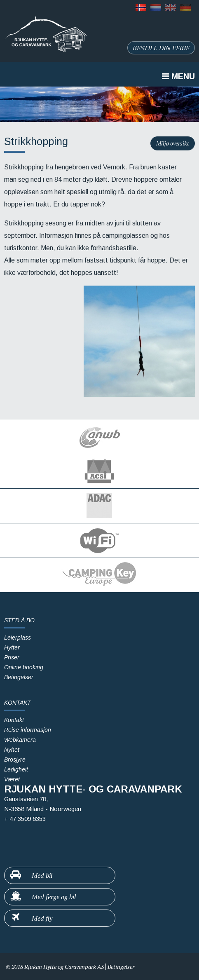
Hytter (12, 647)
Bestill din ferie (161, 48)
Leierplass (18, 638)
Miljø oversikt (173, 143)
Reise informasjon (28, 730)
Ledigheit (16, 769)
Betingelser (19, 677)
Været (12, 779)
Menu (178, 76)
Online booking (24, 667)
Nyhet (12, 750)
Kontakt (14, 720)
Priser (12, 657)
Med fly (31, 918)
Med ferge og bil (43, 896)
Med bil (31, 875)
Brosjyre (15, 760)
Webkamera (20, 740)
